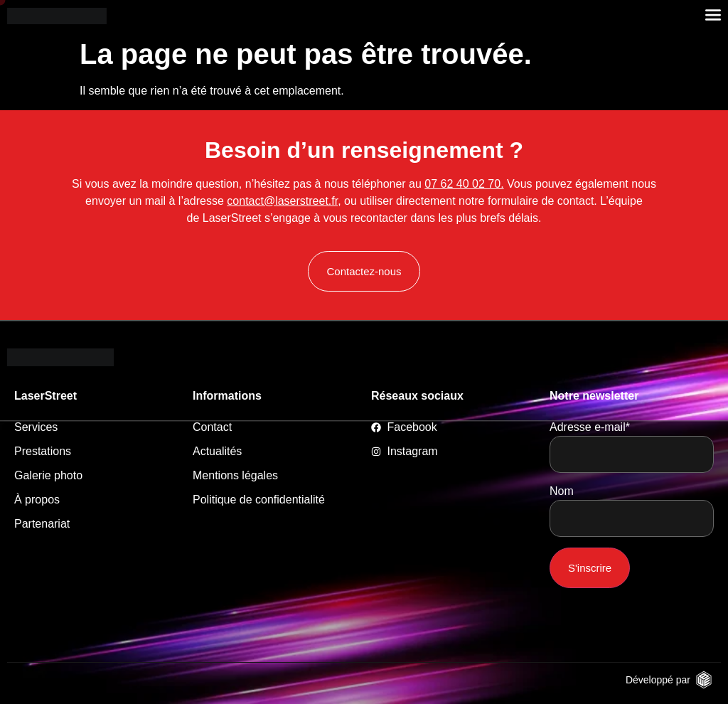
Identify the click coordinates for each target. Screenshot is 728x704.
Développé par (658, 680)
